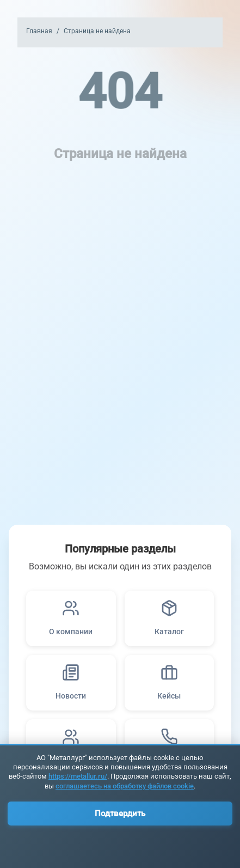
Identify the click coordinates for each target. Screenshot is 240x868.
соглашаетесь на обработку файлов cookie (125, 786)
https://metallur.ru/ (78, 776)
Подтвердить (120, 814)
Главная (39, 31)
